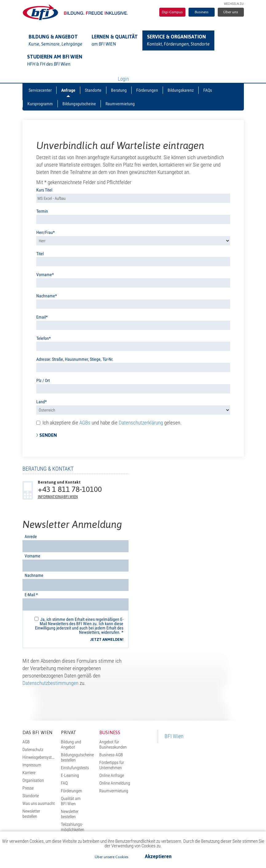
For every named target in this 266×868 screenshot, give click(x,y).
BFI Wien (174, 736)
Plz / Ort (43, 380)
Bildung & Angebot (56, 41)
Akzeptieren (158, 856)
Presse (28, 788)
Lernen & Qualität (115, 41)
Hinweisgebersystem (40, 757)
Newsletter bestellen (31, 814)
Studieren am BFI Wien (55, 61)
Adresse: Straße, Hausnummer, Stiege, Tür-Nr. (75, 359)
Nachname (46, 296)
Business (202, 12)
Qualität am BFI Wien (71, 801)
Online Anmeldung (115, 783)
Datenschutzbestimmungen (50, 683)
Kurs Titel (44, 190)
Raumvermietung (120, 104)
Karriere (29, 773)
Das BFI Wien (37, 732)
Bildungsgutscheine (79, 104)
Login (123, 79)
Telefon (43, 338)
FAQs (208, 90)
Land (41, 402)
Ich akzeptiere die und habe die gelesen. (109, 423)
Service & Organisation (178, 41)
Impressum (32, 765)
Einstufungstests (75, 768)
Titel (40, 254)
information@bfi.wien (58, 497)
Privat (69, 732)
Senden (48, 435)
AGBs (85, 423)
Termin (42, 211)
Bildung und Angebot (71, 744)
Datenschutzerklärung (141, 423)
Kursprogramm (40, 104)
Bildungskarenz (181, 90)
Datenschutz (33, 749)
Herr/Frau (45, 232)
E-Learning (70, 775)
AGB (26, 742)
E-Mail (31, 595)
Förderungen (147, 90)
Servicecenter (40, 90)
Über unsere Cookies (111, 857)
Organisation (33, 780)
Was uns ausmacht (39, 803)
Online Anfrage (112, 775)
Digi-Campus (172, 12)
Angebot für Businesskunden (113, 744)
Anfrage (68, 90)
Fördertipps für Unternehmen (112, 765)
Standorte (93, 90)
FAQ (64, 783)
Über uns (231, 12)
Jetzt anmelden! (107, 640)
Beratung (119, 90)
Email (41, 317)
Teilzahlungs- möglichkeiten (73, 827)
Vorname (44, 275)
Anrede (31, 536)
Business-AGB (111, 755)
